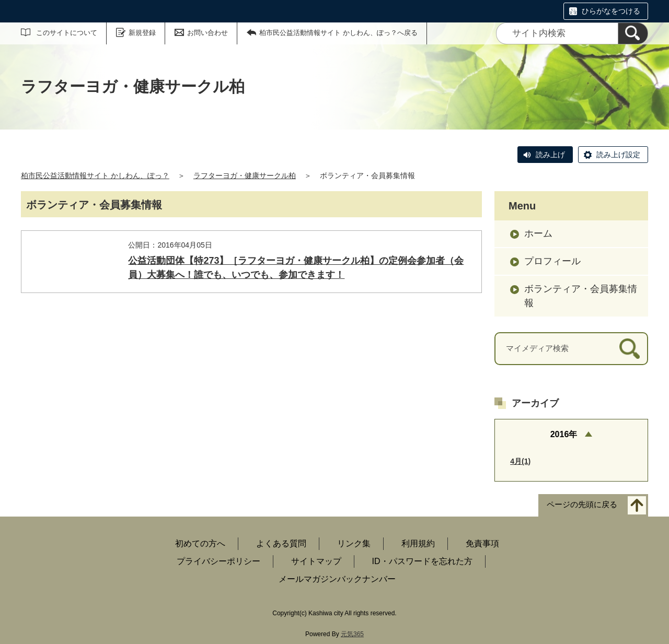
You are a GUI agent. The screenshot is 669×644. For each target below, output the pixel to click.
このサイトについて (67, 33)
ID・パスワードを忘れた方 (422, 561)
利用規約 (418, 543)
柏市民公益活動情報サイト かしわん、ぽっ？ (95, 175)
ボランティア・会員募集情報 (581, 296)
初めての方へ (200, 543)
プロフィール (552, 261)
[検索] (633, 33)
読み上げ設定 (618, 155)
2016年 (564, 434)
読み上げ (550, 155)
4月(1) (520, 461)
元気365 (352, 634)
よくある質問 (281, 543)
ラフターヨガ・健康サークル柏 (245, 175)
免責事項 (482, 543)
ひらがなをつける (611, 11)
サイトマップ (316, 561)
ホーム (538, 233)
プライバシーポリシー (218, 561)
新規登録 (142, 33)
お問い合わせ (207, 33)
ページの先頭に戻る (582, 505)
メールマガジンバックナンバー (337, 579)
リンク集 (354, 543)
